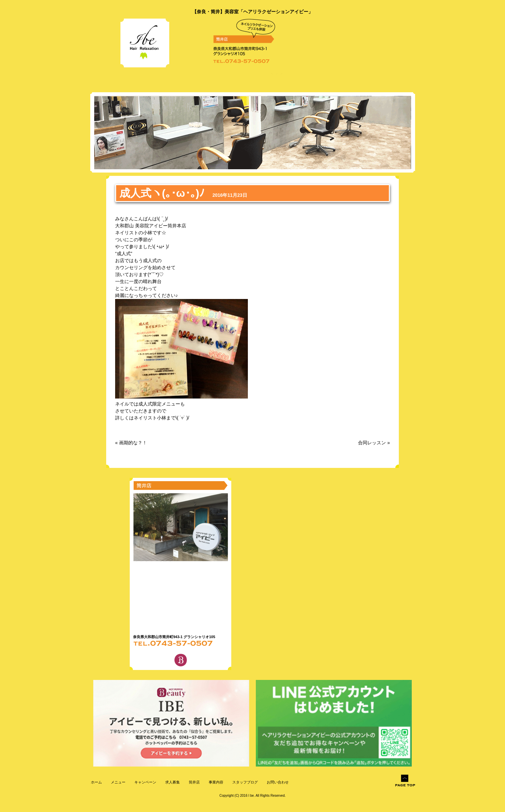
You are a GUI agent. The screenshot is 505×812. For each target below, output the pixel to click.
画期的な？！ (133, 443)
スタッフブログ (245, 782)
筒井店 (194, 782)
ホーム (96, 782)
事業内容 (216, 782)
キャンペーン (145, 782)
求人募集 (172, 782)
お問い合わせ (277, 782)
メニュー (118, 782)
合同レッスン (372, 443)
